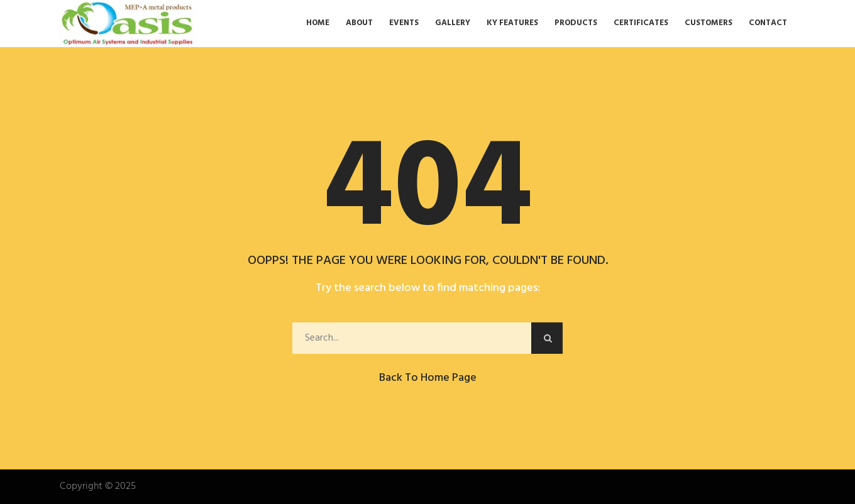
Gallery (453, 23)
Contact (768, 23)
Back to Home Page (428, 378)
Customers (709, 23)
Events (404, 23)
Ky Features (512, 23)
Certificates (641, 23)
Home (318, 23)
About (359, 23)
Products (576, 23)
